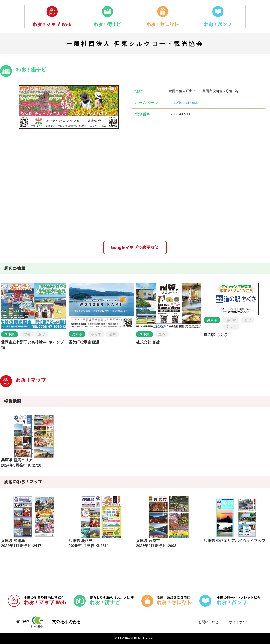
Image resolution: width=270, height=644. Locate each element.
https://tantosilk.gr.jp (184, 103)
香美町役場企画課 (84, 342)
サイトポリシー (241, 622)
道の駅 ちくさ (215, 335)
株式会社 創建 (148, 342)
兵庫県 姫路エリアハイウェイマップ (234, 541)
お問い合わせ (208, 622)
